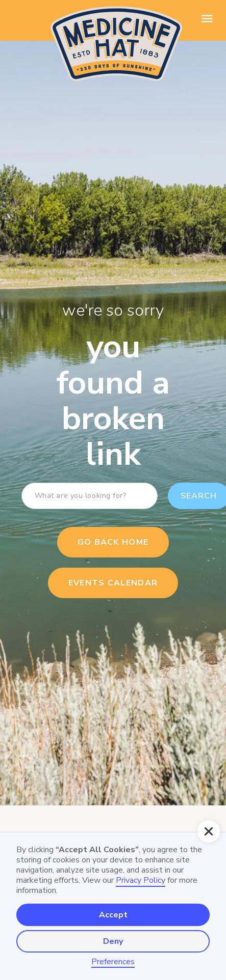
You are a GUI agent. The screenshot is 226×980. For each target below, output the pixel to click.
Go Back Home (113, 542)
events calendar (113, 583)
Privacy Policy (141, 880)
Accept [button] (113, 915)
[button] (209, 831)
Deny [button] (113, 941)
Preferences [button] (113, 962)
